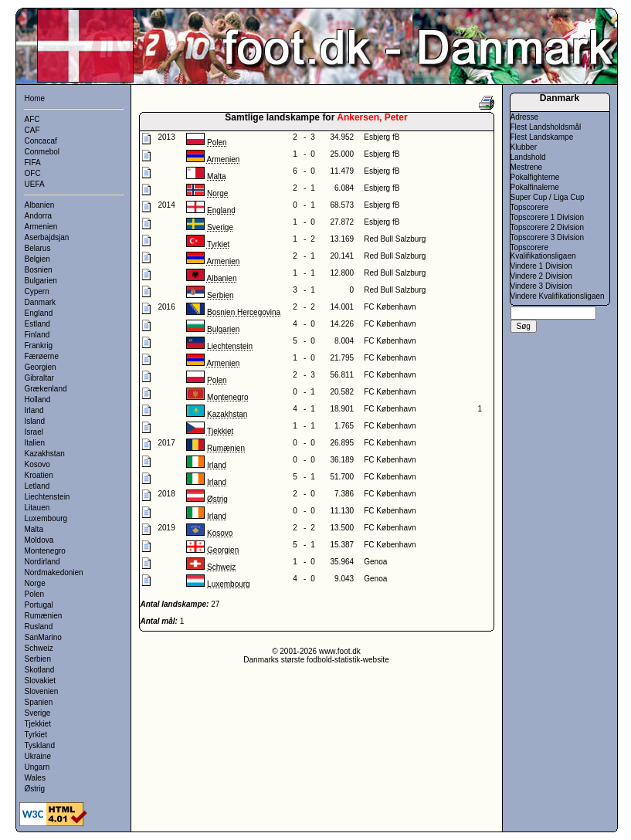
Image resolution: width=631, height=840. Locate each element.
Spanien (39, 702)
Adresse (525, 117)
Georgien (41, 367)
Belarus (38, 248)
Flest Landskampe (542, 137)
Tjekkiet (38, 724)
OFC (33, 173)
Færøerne (42, 356)
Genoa (375, 562)
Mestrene (527, 167)
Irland (34, 410)
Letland (37, 486)
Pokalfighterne (535, 177)
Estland (37, 324)
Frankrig (39, 345)
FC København (390, 307)
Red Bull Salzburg (395, 239)
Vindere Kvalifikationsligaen (558, 296)
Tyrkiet (36, 735)
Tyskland (40, 745)
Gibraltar (39, 378)
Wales (35, 778)
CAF (32, 130)
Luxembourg (46, 518)
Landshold (528, 157)
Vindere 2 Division (541, 276)
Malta (34, 529)
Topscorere (529, 207)
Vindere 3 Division (541, 286)
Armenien (41, 227)
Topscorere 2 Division (548, 227)
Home (35, 98)
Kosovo (37, 464)
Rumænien (44, 616)
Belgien (37, 259)
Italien (35, 443)
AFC (32, 119)
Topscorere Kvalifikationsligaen (543, 252)
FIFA (33, 163)
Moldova (39, 540)
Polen (35, 594)
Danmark (41, 302)
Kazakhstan (45, 454)
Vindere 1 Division (541, 266)
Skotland (40, 670)
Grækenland (46, 389)
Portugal (39, 605)
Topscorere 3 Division (548, 237)
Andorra (39, 216)
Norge (35, 583)
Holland (38, 400)
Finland (37, 335)
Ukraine (38, 756)
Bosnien (39, 270)
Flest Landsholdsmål (546, 127)
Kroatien (39, 475)
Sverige (38, 713)
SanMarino (43, 637)
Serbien (38, 659)
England (39, 313)
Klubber (524, 147)
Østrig (35, 789)
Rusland (39, 627)
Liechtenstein (47, 497)
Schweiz (39, 648)
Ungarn (37, 767)
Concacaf (41, 141)
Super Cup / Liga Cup (548, 197)
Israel (34, 432)
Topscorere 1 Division (548, 217)
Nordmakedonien (54, 572)
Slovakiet (41, 681)
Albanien (40, 205)
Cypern (37, 291)
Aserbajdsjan (47, 237)
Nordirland (42, 562)
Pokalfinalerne (535, 187)
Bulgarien (41, 281)
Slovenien (42, 691)
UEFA (35, 184)
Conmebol (42, 152)
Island (35, 421)
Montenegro (45, 551)
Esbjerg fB (382, 137)
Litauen (37, 508)
